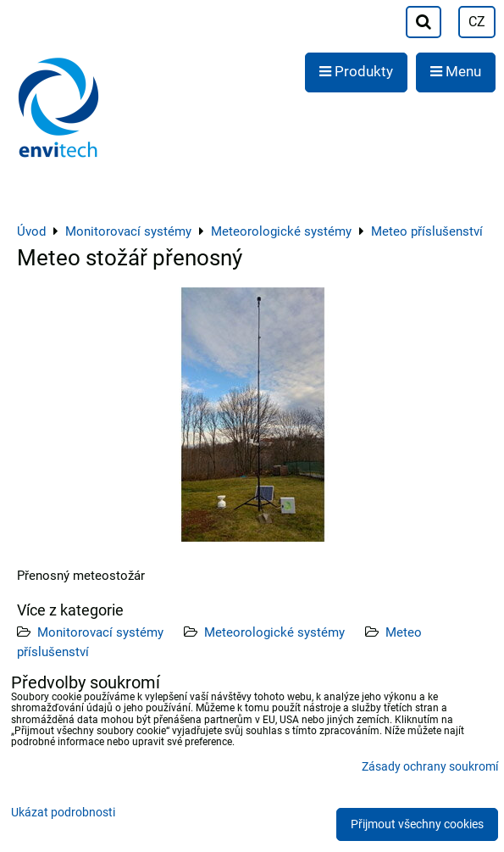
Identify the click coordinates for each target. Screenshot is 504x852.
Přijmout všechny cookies (417, 824)
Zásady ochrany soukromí (430, 767)
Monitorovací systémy (100, 632)
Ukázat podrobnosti (63, 813)
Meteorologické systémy (274, 632)
